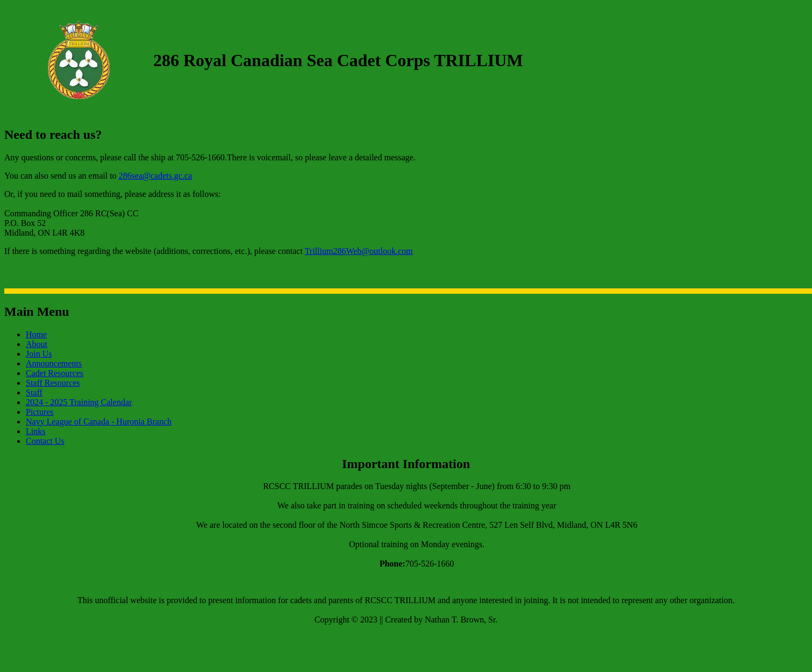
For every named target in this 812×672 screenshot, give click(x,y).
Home (36, 334)
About (37, 344)
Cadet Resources (55, 373)
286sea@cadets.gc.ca (155, 176)
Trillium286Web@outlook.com (359, 251)
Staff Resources (53, 383)
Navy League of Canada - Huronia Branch (99, 422)
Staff (34, 392)
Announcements (54, 363)
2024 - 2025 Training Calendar (79, 402)
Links (35, 431)
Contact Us (45, 441)
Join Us (39, 354)
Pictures (40, 412)
